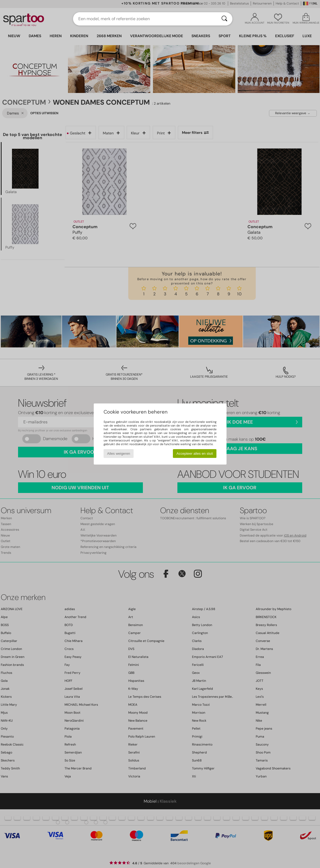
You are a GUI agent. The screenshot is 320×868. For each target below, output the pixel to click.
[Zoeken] (224, 19)
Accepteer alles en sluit (195, 454)
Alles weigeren (119, 454)
